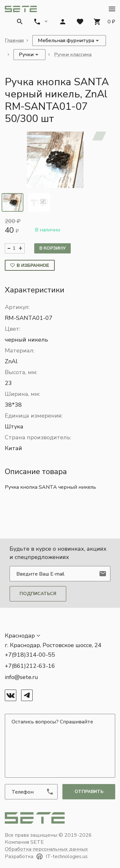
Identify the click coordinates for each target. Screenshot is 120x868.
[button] (112, 9)
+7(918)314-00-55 (30, 655)
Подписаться (38, 594)
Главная (14, 41)
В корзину (52, 248)
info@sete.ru (21, 677)
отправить (89, 792)
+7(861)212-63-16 (30, 666)
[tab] (12, 202)
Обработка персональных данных (46, 849)
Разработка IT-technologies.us (46, 857)
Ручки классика (73, 55)
